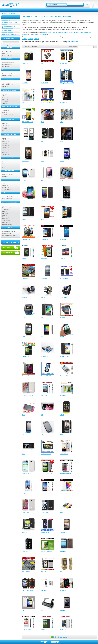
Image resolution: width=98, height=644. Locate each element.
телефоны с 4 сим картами (39, 34)
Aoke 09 (44, 298)
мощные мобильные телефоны (52, 32)
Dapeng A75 (26, 63)
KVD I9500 (25, 83)
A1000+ (24, 181)
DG (61, 571)
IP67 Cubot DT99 (65, 63)
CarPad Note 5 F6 (46, 454)
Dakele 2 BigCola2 (46, 552)
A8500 (62, 200)
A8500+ (24, 220)
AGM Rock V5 (26, 239)
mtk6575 (31, 39)
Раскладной (6, 55)
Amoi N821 (63, 259)
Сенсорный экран (7, 63)
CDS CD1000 (64, 454)
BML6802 (63, 395)
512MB (4, 100)
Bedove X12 (26, 376)
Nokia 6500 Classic (47, 102)
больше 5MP (6, 199)
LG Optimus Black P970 (67, 83)
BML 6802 (44, 395)
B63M (24, 337)
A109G (43, 181)
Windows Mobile (7, 114)
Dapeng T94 (45, 571)
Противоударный (7, 233)
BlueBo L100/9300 (46, 376)
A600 (24, 200)
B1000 (43, 317)
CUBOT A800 (45, 513)
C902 (24, 454)
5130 (43, 122)
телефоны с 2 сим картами (70, 32)
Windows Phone (7, 116)
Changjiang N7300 (46, 473)
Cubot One (25, 552)
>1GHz (4, 87)
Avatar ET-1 (64, 298)
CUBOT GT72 (45, 532)
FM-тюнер (5, 208)
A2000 (62, 181)
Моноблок (5, 52)
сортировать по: (72, 47)
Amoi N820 (44, 259)
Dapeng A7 (63, 552)
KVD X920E (45, 83)
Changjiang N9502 (66, 473)
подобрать (7, 45)
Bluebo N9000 (64, 376)
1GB (4, 101)
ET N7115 (44, 630)
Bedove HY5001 (65, 356)
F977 (43, 63)
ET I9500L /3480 (27, 630)
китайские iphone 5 (74, 42)
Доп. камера (6, 224)
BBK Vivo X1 (45, 356)
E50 (23, 610)
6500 (23, 141)
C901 (62, 434)
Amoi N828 (25, 278)
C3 (42, 415)
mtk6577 (36, 39)
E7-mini (62, 610)
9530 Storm (25, 161)
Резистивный (6, 74)
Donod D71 (44, 591)
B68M (62, 337)
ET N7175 (63, 630)
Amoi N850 (44, 278)
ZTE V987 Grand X (27, 122)
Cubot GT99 (64, 532)
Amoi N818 (25, 259)
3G (3, 206)
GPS (4, 211)
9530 (62, 141)
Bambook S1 (26, 356)
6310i (62, 122)
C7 (42, 434)
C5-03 (62, 415)
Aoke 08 (24, 298)
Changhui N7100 (27, 473)
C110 (24, 415)
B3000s (62, 317)
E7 (42, 610)
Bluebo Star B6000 (27, 395)
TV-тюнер (5, 210)
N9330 (24, 102)
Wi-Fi (4, 219)
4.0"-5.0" (5, 129)
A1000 (62, 161)
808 (42, 141)
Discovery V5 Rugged (28, 591)
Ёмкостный (6, 76)
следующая (64, 637)
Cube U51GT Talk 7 (66, 493)
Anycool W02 (64, 278)
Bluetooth (5, 217)
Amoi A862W (45, 239)
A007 (43, 161)
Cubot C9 (25, 532)
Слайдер (5, 53)
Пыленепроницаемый (9, 235)
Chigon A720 (26, 493)
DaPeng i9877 (26, 571)
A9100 (43, 220)
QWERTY (5, 66)
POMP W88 (64, 102)
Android (5, 111)
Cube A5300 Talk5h (47, 493)
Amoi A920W (64, 239)
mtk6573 (25, 39)
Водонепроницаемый (9, 232)
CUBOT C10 (64, 513)
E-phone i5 (63, 591)
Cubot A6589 (26, 513)
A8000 (43, 200)
